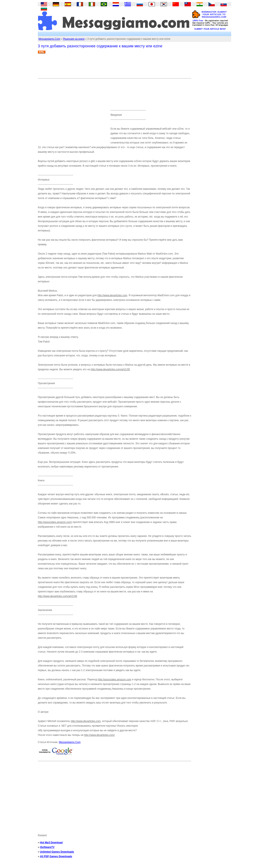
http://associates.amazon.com (115, 680)
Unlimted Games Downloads (57, 852)
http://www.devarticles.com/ (99, 735)
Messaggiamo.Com (49, 39)
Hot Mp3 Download (51, 843)
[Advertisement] (114, 68)
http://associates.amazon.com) (55, 522)
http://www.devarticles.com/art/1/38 (57, 596)
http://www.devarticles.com (112, 295)
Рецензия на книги (74, 39)
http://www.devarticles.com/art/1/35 (110, 369)
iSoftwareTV (47, 847)
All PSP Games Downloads (56, 856)
